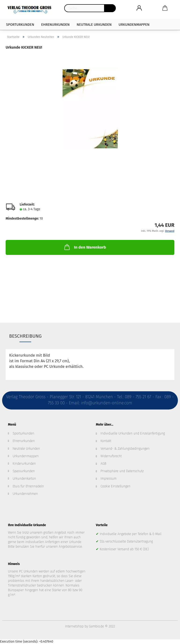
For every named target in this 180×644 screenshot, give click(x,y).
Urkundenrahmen (25, 494)
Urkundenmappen (134, 25)
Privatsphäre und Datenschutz (122, 471)
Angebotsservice (70, 547)
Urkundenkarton (24, 479)
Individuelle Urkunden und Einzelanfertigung (133, 433)
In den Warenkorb (85, 247)
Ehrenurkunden (55, 25)
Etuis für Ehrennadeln (28, 486)
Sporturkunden (20, 25)
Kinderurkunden (24, 464)
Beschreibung (25, 336)
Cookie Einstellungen (116, 486)
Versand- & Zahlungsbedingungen (125, 449)
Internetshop (74, 626)
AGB (103, 464)
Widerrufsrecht (111, 456)
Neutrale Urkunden (94, 25)
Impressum (109, 479)
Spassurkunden (24, 471)
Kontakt (106, 441)
